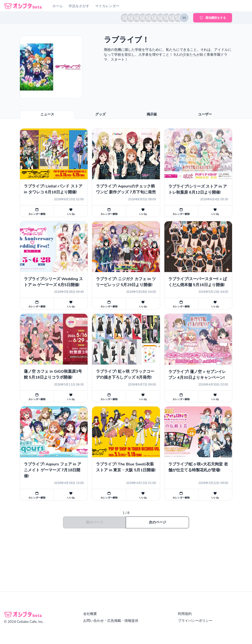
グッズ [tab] (100, 114)
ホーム (58, 6)
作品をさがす (79, 6)
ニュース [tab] (47, 114)
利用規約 (185, 614)
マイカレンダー (107, 6)
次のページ (157, 522)
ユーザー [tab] (205, 114)
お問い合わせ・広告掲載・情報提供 (111, 621)
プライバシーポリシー (195, 621)
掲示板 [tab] (152, 114)
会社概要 (90, 614)
